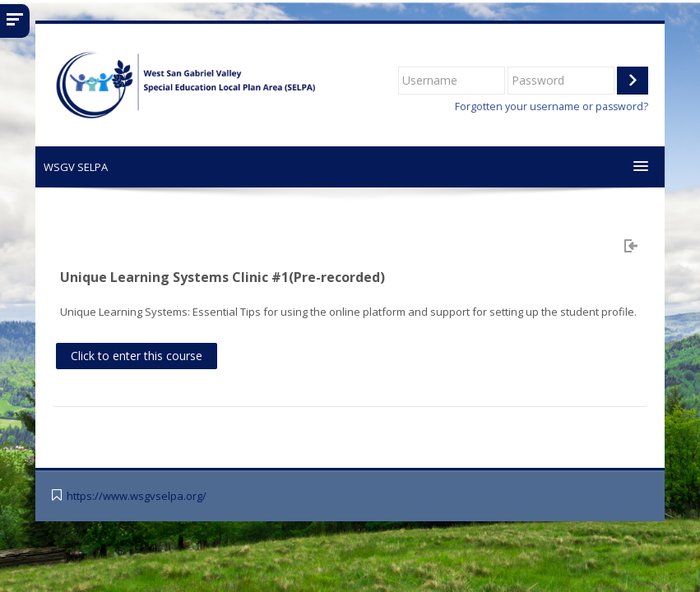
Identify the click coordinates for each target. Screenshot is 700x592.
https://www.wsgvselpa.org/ (137, 496)
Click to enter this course (137, 356)
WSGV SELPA (76, 167)
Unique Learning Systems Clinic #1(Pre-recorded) (223, 277)
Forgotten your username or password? (552, 106)
